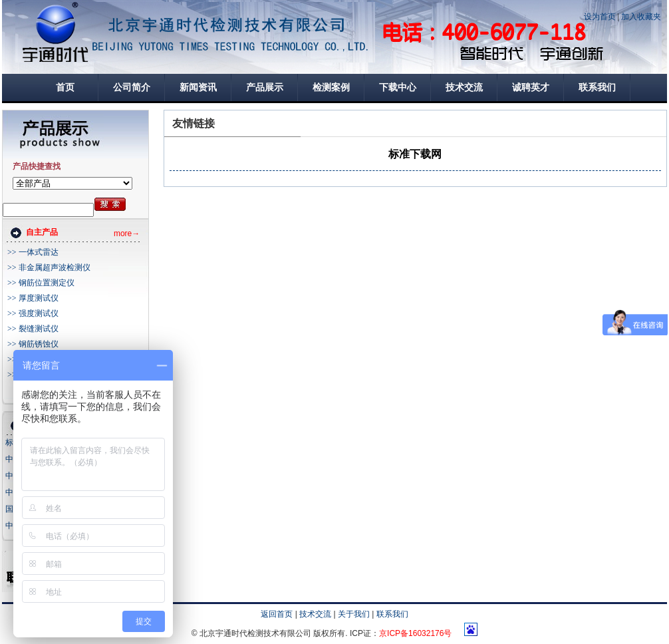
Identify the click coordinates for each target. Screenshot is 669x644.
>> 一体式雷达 (33, 252)
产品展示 (265, 87)
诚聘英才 (531, 87)
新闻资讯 (198, 87)
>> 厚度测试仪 (33, 298)
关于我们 (354, 614)
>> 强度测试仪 (33, 313)
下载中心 (398, 87)
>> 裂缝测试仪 (33, 329)
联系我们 (597, 87)
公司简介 (132, 87)
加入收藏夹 (641, 17)
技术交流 (464, 87)
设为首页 (600, 17)
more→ (127, 234)
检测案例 (331, 87)
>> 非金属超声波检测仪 (49, 267)
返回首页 (277, 614)
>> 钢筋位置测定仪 (41, 283)
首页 (65, 87)
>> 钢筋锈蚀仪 (33, 344)
